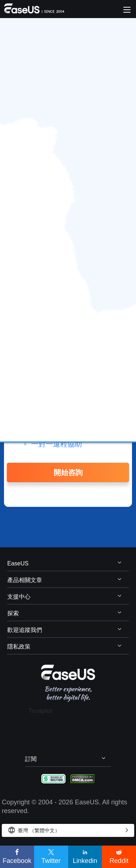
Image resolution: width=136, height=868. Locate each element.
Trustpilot (40, 711)
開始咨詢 (68, 473)
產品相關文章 (25, 580)
